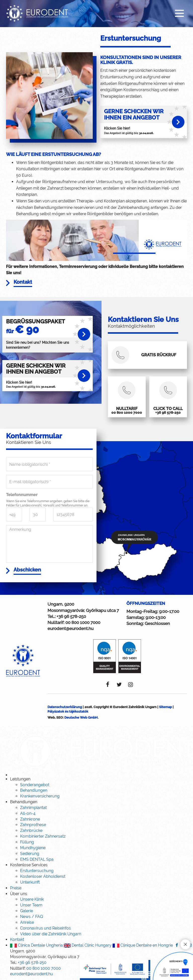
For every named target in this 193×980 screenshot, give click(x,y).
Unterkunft (30, 882)
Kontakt (17, 940)
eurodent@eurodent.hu (70, 629)
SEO (60, 718)
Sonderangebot (35, 785)
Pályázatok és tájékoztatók (68, 712)
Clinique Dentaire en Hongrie (143, 945)
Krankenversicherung (40, 797)
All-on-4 (28, 814)
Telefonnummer (22, 495)
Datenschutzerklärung (65, 707)
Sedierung (30, 854)
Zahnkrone (30, 819)
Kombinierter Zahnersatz (43, 837)
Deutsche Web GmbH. (81, 718)
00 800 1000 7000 (83, 623)
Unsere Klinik (32, 900)
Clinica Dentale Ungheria (36, 945)
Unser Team (31, 906)
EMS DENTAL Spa (37, 860)
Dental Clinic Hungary (88, 945)
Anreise (27, 923)
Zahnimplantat (33, 808)
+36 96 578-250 (71, 617)
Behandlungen (34, 791)
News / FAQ (32, 917)
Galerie (27, 911)
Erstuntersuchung (37, 871)
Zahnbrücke (31, 831)
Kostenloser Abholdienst (43, 877)
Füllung (27, 842)
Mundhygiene (33, 848)
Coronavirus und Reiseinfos (45, 928)
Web (51, 718)
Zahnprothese (33, 825)
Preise (16, 888)
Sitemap (165, 707)
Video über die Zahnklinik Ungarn (51, 934)
